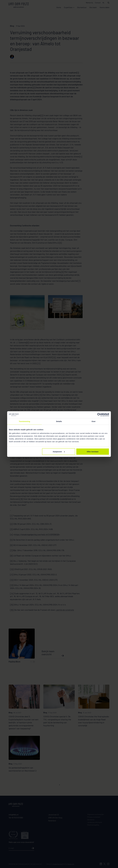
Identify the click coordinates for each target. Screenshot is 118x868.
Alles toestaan (93, 451)
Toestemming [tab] (24, 421)
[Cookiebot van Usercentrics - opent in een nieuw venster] (99, 415)
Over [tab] (94, 421)
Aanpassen (59, 451)
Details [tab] (59, 421)
